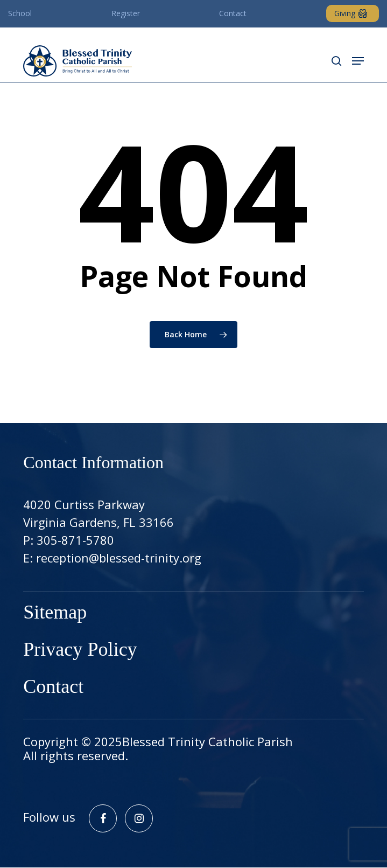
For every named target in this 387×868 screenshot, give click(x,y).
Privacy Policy (80, 651)
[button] (358, 61)
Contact (53, 688)
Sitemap (55, 613)
